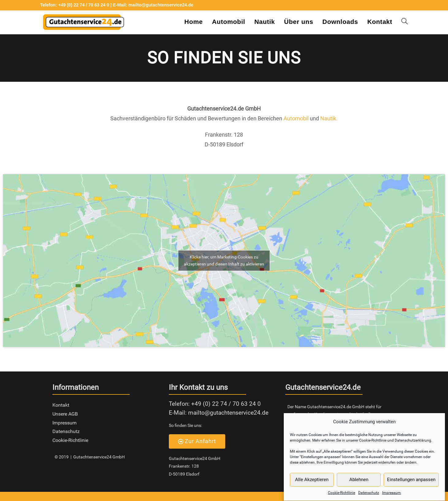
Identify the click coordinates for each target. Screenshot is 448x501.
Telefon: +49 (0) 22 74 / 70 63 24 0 (75, 5)
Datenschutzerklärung (413, 445)
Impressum (391, 497)
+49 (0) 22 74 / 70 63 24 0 (226, 404)
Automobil (297, 118)
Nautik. (329, 118)
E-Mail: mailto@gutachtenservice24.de (153, 5)
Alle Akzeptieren (312, 484)
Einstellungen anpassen (411, 484)
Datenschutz (369, 497)
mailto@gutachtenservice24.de (228, 413)
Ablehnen (359, 484)
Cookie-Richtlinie (342, 497)
